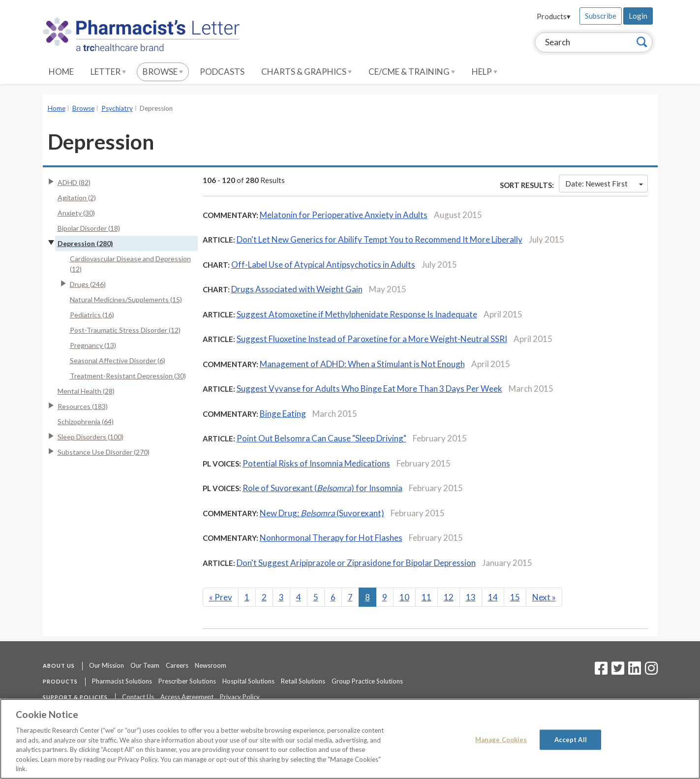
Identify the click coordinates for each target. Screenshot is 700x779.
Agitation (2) (77, 198)
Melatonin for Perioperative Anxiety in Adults (344, 215)
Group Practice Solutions (367, 681)
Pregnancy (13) (93, 345)
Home (61, 72)
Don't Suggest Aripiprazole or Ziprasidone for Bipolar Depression (356, 563)
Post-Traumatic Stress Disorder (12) (125, 330)
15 (515, 597)
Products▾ (554, 16)
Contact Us (138, 697)
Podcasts (222, 72)
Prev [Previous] (221, 597)
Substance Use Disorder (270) (104, 452)
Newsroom (211, 665)
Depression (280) (85, 243)
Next (544, 597)
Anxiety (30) (76, 213)
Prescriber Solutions (187, 681)
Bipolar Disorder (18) (89, 228)
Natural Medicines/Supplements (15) (126, 299)
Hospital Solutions (248, 681)
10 (404, 597)
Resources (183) (83, 406)
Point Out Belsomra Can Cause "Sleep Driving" (321, 438)
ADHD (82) (74, 182)
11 (426, 597)
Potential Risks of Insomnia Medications (316, 463)
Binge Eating (283, 414)
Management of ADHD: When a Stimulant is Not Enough (362, 364)
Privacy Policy (240, 697)
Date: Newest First (604, 184)
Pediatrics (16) (92, 315)
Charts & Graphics (306, 72)
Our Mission (107, 665)
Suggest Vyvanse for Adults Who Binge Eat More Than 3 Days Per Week (369, 389)
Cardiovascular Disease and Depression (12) (130, 264)
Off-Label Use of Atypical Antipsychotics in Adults (323, 265)
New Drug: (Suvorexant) (322, 513)
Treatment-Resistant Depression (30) (128, 376)
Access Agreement (187, 697)
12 (449, 597)
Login (638, 16)
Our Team (145, 665)
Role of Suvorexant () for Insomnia (322, 488)
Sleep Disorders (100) (91, 437)
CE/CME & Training (412, 72)
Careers (177, 665)
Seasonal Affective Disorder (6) (118, 360)
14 (493, 597)
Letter (108, 72)
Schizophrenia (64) (86, 421)
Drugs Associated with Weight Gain (297, 289)
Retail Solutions (303, 681)
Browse (163, 72)
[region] (350, 739)
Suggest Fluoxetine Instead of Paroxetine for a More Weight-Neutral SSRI (372, 339)
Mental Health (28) (86, 391)
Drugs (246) (88, 284)
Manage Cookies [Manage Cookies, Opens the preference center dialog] (501, 739)
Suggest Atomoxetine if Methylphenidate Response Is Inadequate (357, 314)
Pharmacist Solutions (122, 681)
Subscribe (601, 16)
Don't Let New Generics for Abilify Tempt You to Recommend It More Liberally (380, 239)
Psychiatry (117, 108)
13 (471, 597)
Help (485, 72)
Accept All (571, 739)
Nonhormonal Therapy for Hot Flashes (331, 538)
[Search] (642, 42)
